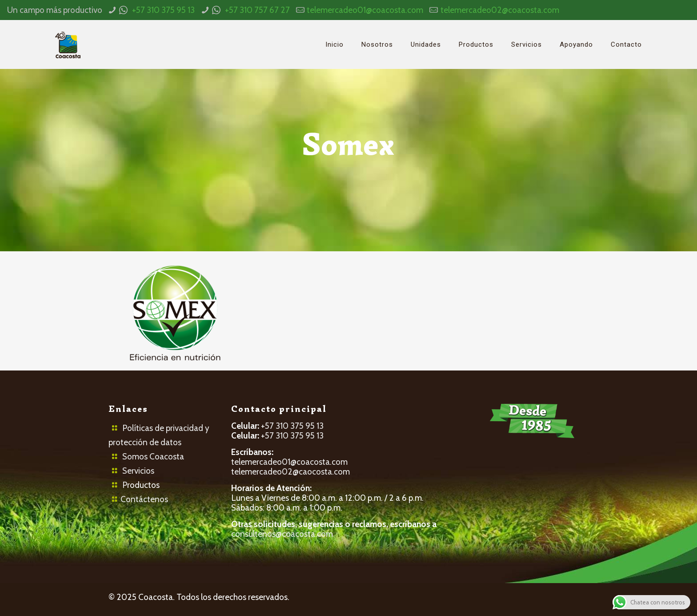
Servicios (138, 471)
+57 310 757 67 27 (257, 10)
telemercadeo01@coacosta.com (365, 10)
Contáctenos (144, 499)
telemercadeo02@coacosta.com (500, 10)
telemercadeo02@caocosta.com (290, 472)
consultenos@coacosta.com (282, 534)
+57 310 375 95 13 (163, 10)
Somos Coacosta (153, 457)
